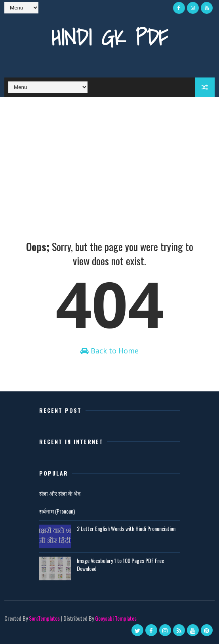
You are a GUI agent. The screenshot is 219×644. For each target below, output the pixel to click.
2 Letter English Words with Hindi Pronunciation (126, 528)
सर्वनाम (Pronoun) (57, 511)
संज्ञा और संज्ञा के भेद (60, 493)
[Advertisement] (109, 157)
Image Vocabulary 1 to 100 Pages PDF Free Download (120, 564)
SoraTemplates (44, 618)
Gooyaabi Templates (116, 618)
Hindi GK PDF (110, 37)
